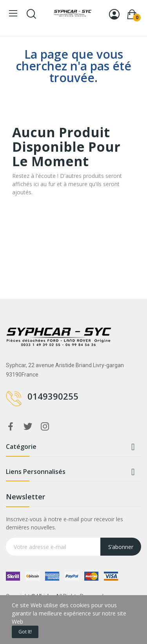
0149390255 (53, 396)
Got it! (25, 632)
